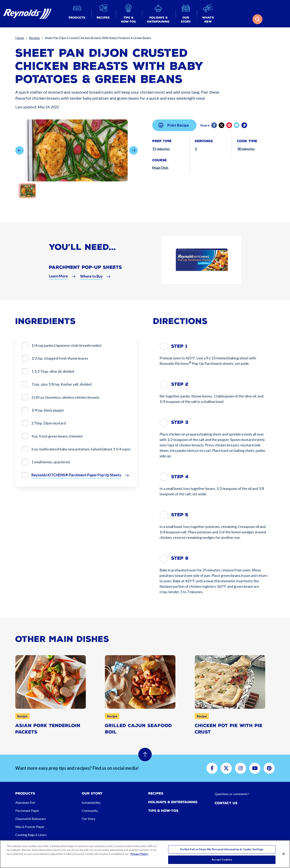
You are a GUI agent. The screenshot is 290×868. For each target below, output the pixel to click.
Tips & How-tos (163, 811)
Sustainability (91, 802)
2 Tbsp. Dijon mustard (49, 423)
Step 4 (180, 477)
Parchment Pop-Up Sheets (85, 270)
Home (20, 38)
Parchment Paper (27, 811)
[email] (237, 125)
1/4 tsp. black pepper (48, 410)
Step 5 (180, 515)
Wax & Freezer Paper (30, 827)
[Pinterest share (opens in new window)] (229, 125)
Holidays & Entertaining (173, 802)
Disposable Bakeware (31, 819)
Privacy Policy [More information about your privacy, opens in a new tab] (139, 854)
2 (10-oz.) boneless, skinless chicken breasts (65, 397)
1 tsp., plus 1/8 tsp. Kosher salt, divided (61, 384)
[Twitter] (222, 125)
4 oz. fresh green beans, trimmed (57, 436)
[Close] (284, 854)
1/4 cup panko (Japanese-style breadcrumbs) (66, 345)
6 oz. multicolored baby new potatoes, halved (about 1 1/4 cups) (81, 449)
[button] (77, 14)
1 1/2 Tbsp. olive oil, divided (53, 371)
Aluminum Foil (25, 802)
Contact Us (226, 803)
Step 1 (179, 346)
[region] (145, 854)
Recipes (34, 38)
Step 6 (180, 558)
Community (90, 811)
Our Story (89, 819)
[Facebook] (214, 125)
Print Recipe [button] (174, 125)
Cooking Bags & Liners (31, 835)
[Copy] (245, 125)
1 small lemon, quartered (51, 462)
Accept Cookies (222, 860)
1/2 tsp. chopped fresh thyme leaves (60, 358)
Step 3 (180, 422)
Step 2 (180, 384)
